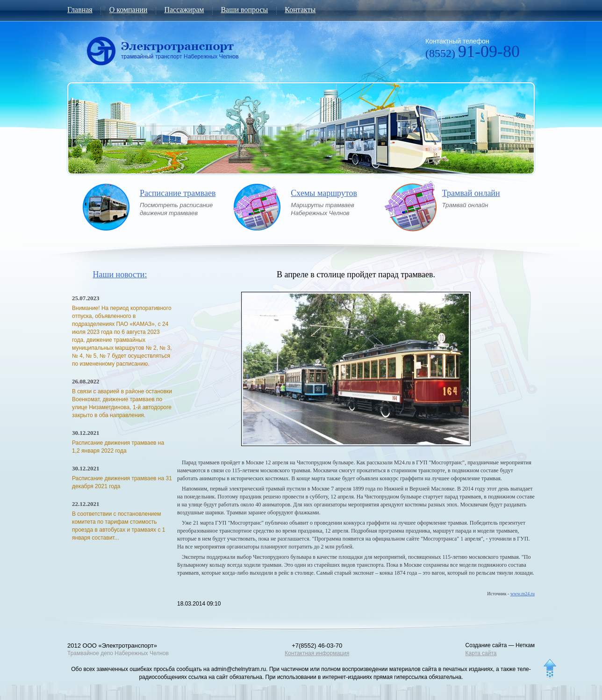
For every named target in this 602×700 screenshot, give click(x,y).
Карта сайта (481, 653)
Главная (80, 10)
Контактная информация (317, 653)
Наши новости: (120, 274)
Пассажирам (184, 10)
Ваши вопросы (244, 10)
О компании (129, 10)
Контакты (300, 10)
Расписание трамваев (178, 193)
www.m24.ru (523, 594)
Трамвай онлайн (471, 193)
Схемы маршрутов (324, 193)
